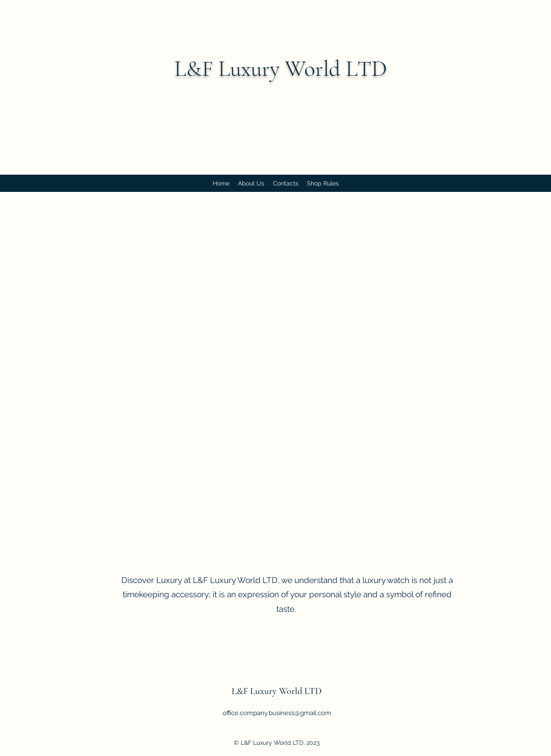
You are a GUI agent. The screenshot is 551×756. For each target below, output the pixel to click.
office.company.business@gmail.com (277, 713)
